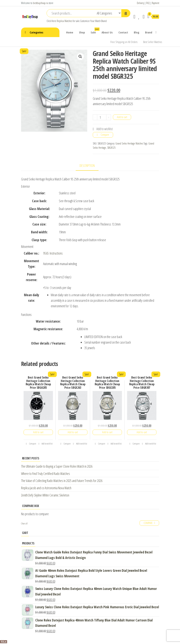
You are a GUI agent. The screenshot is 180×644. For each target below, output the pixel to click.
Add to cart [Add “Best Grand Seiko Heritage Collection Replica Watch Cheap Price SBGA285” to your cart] (38, 432)
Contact (123, 32)
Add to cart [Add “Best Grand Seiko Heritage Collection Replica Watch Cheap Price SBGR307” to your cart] (142, 432)
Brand (149, 32)
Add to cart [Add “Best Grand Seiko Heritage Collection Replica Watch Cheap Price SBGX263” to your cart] (73, 432)
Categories (37, 32)
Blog (137, 32)
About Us (107, 32)
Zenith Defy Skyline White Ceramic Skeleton (45, 495)
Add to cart (122, 117)
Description (87, 165)
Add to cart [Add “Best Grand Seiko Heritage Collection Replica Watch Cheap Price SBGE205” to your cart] (107, 432)
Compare (105, 135)
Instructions (56, 253)
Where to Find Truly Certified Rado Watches (46, 474)
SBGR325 (111, 148)
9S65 (46, 253)
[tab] (90, 166)
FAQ (148, 3)
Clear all (24, 524)
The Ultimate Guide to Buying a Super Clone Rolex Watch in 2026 (57, 466)
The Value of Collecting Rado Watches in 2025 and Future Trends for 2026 (62, 481)
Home (70, 32)
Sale (95, 31)
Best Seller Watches (153, 42)
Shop (82, 32)
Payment (155, 3)
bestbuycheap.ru (41, 3)
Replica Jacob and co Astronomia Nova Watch (46, 488)
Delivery (140, 3)
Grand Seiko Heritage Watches (129, 143)
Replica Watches (64, 21)
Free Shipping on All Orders (124, 42)
